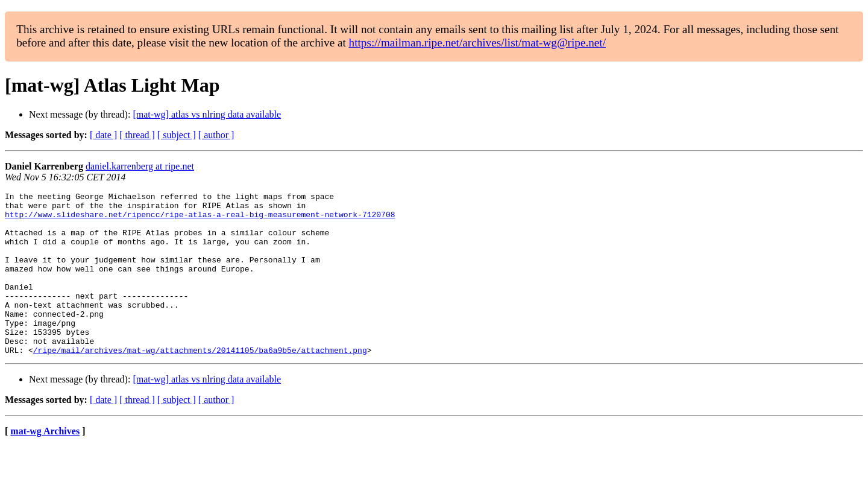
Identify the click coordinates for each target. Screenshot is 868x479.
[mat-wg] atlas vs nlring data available (207, 114)
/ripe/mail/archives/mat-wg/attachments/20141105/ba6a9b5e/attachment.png (200, 382)
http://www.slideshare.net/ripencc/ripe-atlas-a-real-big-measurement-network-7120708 (200, 220)
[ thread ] (137, 135)
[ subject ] (177, 135)
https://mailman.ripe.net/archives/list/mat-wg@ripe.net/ (477, 43)
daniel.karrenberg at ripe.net (140, 166)
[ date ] (103, 135)
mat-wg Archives (45, 464)
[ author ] (216, 135)
